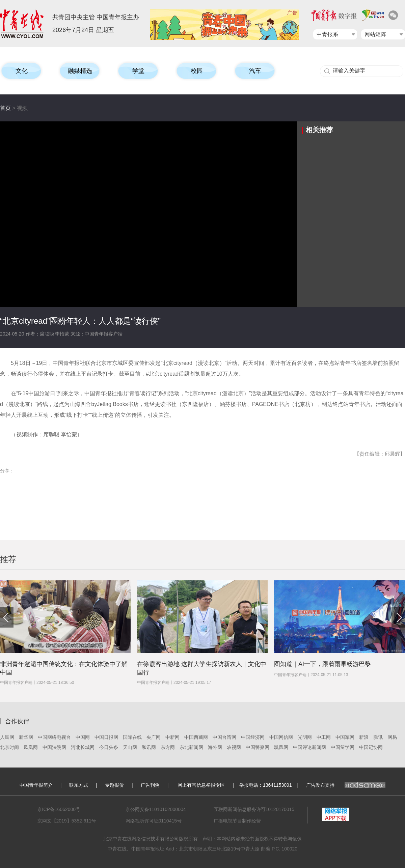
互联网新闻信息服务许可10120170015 (254, 809)
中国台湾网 (224, 737)
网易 (392, 737)
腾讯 (378, 737)
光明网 (305, 737)
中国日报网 (106, 737)
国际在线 (132, 737)
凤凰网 (31, 747)
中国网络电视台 (54, 737)
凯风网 (281, 747)
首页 (5, 108)
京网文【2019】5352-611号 (67, 821)
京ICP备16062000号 (59, 809)
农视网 (234, 747)
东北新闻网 (191, 747)
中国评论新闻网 (309, 747)
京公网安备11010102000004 (156, 809)
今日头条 (109, 747)
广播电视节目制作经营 (237, 821)
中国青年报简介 (36, 785)
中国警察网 (258, 747)
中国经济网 (253, 737)
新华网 (26, 737)
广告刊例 (150, 785)
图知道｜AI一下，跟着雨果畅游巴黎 (322, 664)
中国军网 (345, 737)
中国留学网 (343, 747)
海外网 (215, 747)
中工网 (324, 737)
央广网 (154, 737)
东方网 (168, 747)
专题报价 (114, 785)
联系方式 (79, 785)
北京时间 (9, 747)
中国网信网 (281, 737)
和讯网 (149, 747)
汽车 (255, 71)
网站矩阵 (375, 34)
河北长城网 (83, 747)
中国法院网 (54, 747)
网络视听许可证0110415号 (154, 821)
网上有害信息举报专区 (201, 785)
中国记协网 (371, 747)
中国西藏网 (196, 737)
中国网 (83, 737)
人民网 (7, 737)
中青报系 (327, 34)
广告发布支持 (346, 785)
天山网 (130, 747)
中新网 (172, 737)
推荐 (8, 559)
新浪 (364, 737)
